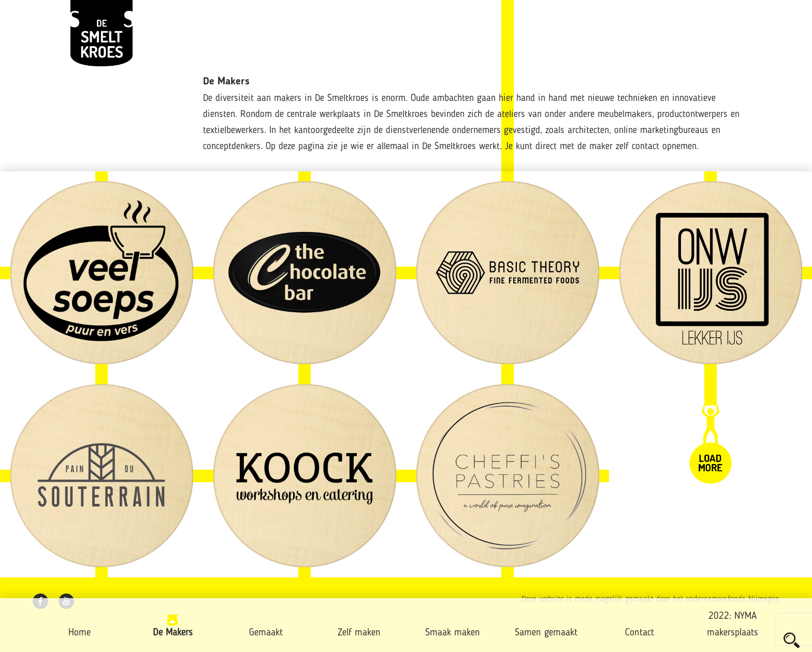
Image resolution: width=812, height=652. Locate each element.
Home (79, 633)
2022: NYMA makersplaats (733, 625)
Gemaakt (266, 633)
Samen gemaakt (546, 633)
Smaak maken (453, 633)
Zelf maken (359, 633)
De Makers (173, 633)
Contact (640, 633)
